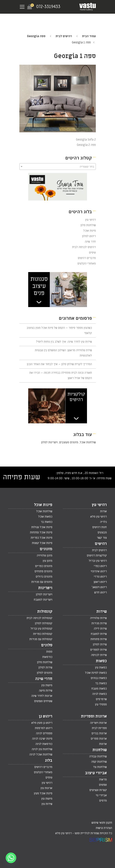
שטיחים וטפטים (43, 701)
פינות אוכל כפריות (42, 538)
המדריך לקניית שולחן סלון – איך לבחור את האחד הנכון (59, 364)
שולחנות (100, 750)
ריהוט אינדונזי (99, 571)
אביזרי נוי (101, 795)
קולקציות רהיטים (97, 555)
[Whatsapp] (11, 858)
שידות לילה (100, 629)
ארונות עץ (46, 788)
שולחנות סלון (88, 225)
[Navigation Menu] (22, 7)
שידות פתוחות (99, 639)
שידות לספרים (98, 650)
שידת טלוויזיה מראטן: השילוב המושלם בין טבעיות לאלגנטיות (63, 353)
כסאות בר (47, 522)
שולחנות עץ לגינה (42, 749)
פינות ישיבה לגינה (42, 739)
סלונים (47, 645)
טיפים (92, 253)
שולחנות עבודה (98, 756)
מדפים (103, 801)
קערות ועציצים (98, 790)
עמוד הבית (89, 36)
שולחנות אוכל (88, 442)
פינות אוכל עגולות (42, 527)
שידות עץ (47, 804)
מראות (103, 779)
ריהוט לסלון (89, 236)
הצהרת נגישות (104, 828)
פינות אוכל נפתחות (41, 532)
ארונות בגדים (99, 733)
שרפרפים (101, 699)
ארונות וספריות (94, 716)
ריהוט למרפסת (44, 728)
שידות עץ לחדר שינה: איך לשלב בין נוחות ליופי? (64, 342)
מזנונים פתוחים (43, 571)
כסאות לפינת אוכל (96, 673)
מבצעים (102, 532)
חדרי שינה (44, 679)
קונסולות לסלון (44, 623)
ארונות (103, 744)
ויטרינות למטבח (43, 600)
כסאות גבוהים (99, 678)
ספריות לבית (99, 728)
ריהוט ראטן (100, 582)
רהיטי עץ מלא (99, 517)
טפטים (103, 785)
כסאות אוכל (45, 517)
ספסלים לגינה (44, 733)
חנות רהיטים (100, 527)
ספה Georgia (36, 36)
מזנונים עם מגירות (42, 582)
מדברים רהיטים (87, 258)
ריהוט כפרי (100, 566)
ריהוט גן (46, 716)
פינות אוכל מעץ (43, 793)
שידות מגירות (99, 623)
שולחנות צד (100, 767)
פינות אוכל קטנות (42, 543)
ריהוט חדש (101, 592)
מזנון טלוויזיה (45, 555)
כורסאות (47, 657)
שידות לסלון (100, 644)
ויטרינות (45, 588)
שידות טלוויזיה (98, 618)
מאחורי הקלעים (87, 263)
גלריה (103, 522)
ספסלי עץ (101, 704)
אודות (103, 511)
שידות (102, 612)
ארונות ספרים (99, 739)
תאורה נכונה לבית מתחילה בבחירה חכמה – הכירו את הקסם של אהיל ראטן (61, 375)
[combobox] (58, 167)
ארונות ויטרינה (98, 723)
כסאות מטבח (99, 689)
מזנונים (46, 549)
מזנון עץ (48, 561)
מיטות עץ (47, 685)
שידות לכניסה (99, 655)
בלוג (49, 761)
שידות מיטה (46, 691)
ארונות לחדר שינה (42, 696)
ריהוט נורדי (100, 577)
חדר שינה (90, 242)
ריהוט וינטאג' (99, 587)
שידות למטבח (99, 634)
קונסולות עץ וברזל (41, 629)
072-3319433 (48, 7)
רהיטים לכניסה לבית (84, 247)
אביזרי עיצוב (96, 773)
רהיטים (101, 544)
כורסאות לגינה (44, 744)
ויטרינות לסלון (49, 442)
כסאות (101, 661)
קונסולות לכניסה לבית (39, 618)
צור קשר (102, 538)
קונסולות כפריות (43, 634)
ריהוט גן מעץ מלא (42, 723)
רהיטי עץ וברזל (98, 561)
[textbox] (58, 167)
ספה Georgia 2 (86, 145)
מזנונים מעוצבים (69, 442)
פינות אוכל (90, 231)
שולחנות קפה (99, 762)
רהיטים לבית (64, 36)
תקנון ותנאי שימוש (102, 823)
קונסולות (45, 612)
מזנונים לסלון (45, 673)
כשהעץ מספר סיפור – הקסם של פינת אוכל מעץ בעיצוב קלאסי (59, 330)
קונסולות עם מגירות (41, 639)
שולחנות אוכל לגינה (41, 754)
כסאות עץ (101, 667)
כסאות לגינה (100, 694)
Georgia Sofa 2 (86, 140)
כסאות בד (101, 683)
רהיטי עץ (91, 220)
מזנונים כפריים (44, 566)
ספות (49, 652)
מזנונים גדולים (44, 577)
